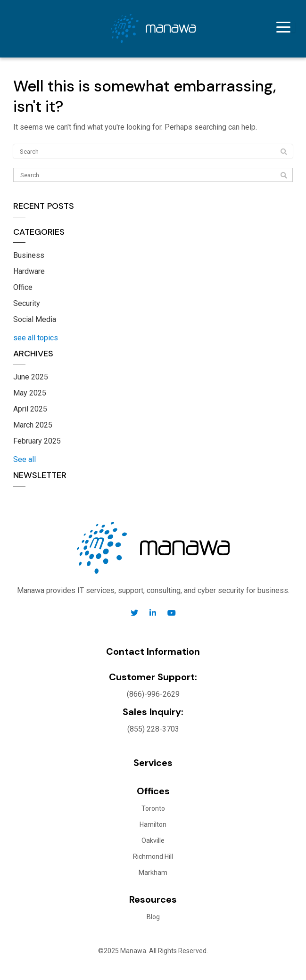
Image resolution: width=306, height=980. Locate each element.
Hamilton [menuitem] (153, 824)
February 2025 (37, 441)
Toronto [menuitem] (153, 808)
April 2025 (30, 409)
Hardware (29, 271)
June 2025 (31, 377)
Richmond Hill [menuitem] (153, 856)
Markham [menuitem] (153, 873)
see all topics (36, 338)
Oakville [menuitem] (153, 840)
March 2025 (33, 425)
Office (23, 287)
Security (27, 303)
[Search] (153, 175)
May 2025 (30, 393)
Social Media (35, 319)
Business (29, 255)
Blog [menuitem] (153, 917)
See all (25, 459)
